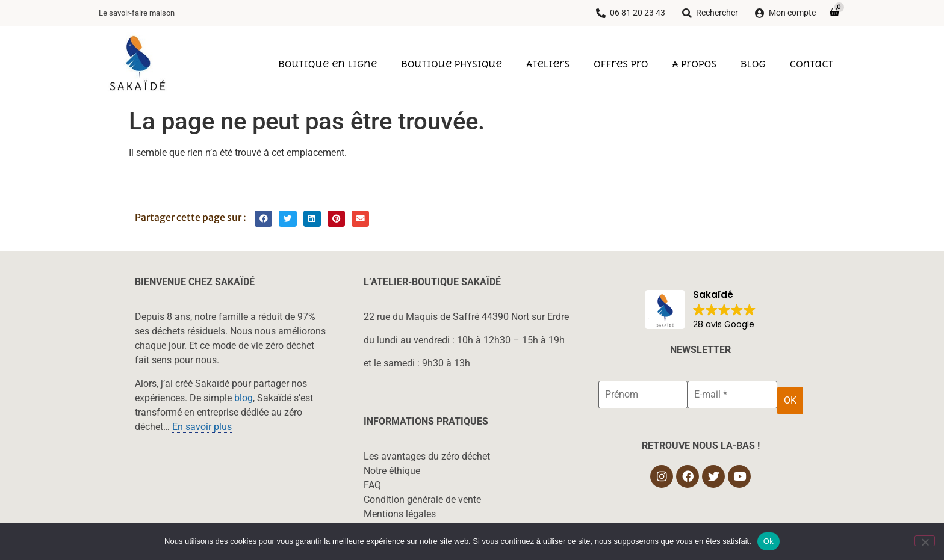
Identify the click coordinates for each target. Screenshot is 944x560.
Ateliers (548, 64)
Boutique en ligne (328, 64)
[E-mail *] (732, 395)
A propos (694, 64)
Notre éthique (392, 471)
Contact (812, 64)
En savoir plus (202, 427)
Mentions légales (400, 514)
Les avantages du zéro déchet (427, 456)
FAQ (372, 485)
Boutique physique (452, 64)
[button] (263, 219)
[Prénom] (643, 395)
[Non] (925, 541)
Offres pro (621, 64)
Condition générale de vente (422, 500)
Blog (753, 64)
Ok (769, 541)
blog (244, 398)
